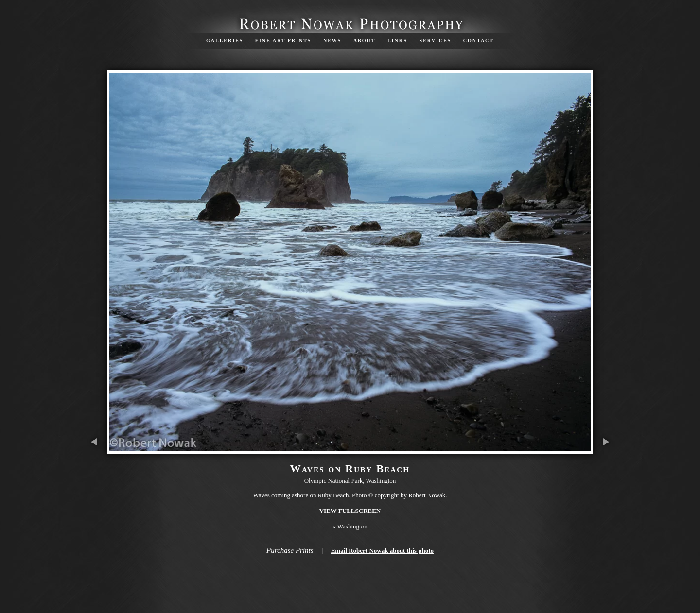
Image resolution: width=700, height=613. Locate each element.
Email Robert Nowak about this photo (382, 551)
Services (436, 41)
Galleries (225, 41)
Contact (479, 41)
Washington (352, 526)
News (332, 41)
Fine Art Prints (283, 41)
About (365, 41)
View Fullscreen (350, 511)
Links (397, 41)
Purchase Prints (290, 550)
